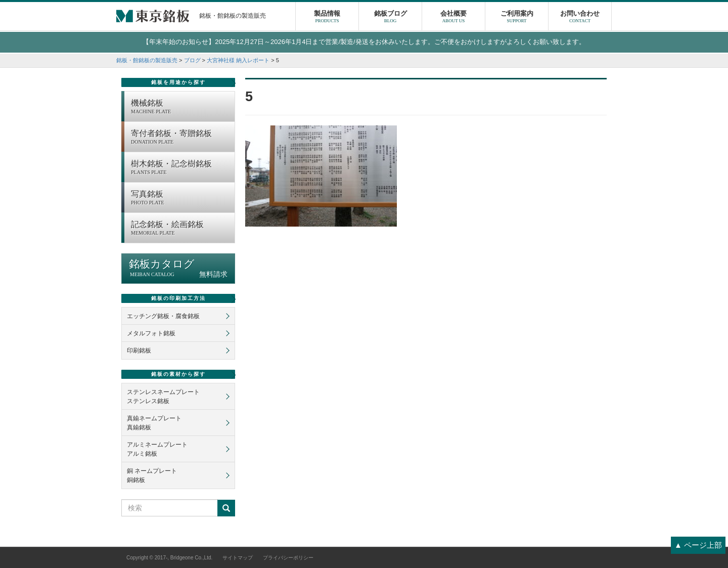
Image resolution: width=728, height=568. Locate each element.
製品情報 (327, 18)
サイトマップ (238, 558)
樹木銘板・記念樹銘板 (180, 168)
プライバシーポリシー (288, 558)
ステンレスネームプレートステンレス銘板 (163, 397)
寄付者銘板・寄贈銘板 (180, 138)
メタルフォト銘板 (151, 333)
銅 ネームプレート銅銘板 (152, 475)
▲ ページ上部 (698, 545)
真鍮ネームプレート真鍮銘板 (154, 423)
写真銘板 (180, 198)
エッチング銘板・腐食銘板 (163, 316)
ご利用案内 (517, 18)
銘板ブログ (390, 18)
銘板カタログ (178, 268)
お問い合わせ (580, 18)
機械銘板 (180, 107)
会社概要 (453, 18)
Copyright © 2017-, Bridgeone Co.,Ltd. (169, 558)
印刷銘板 (139, 351)
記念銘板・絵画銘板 (180, 229)
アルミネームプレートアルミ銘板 (157, 449)
